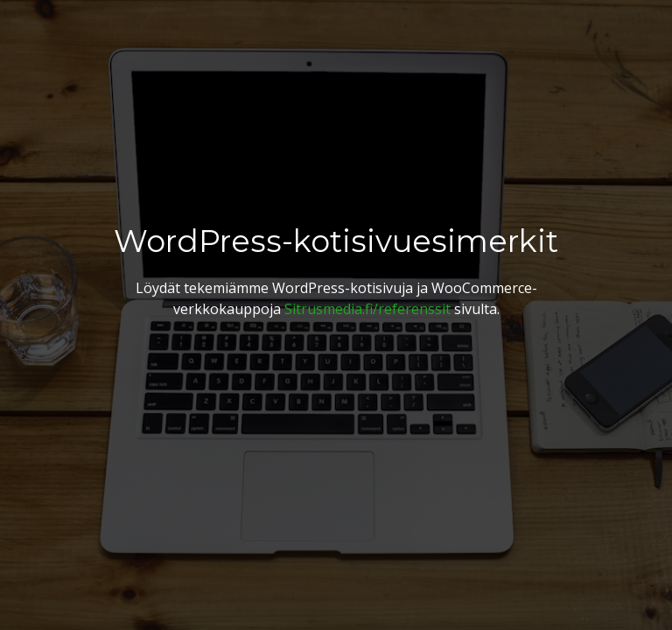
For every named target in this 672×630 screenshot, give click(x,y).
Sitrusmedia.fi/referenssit (367, 309)
